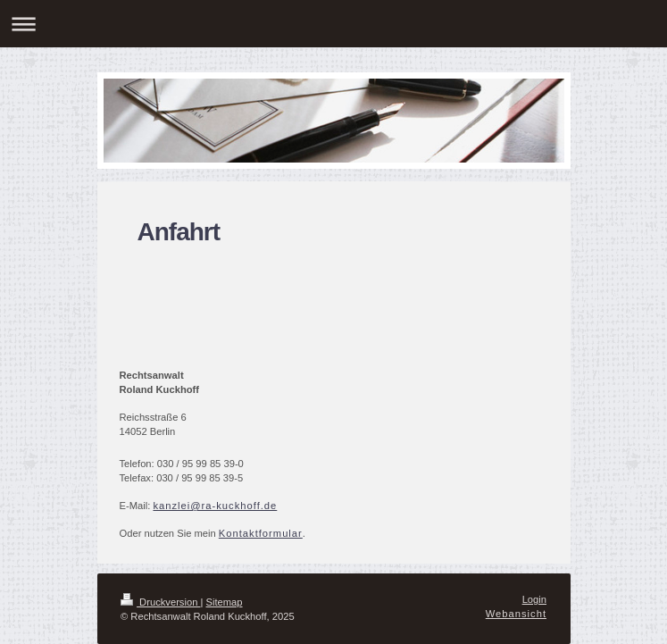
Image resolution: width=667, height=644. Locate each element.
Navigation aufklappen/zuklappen (333, 24)
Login (534, 599)
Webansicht (516, 614)
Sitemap (225, 602)
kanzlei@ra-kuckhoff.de (215, 506)
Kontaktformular (261, 533)
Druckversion (161, 602)
